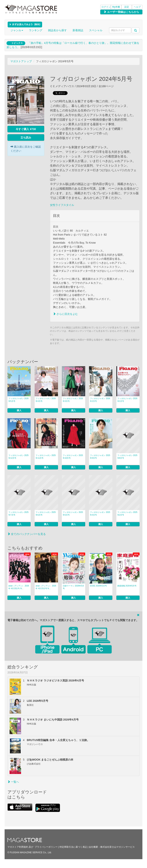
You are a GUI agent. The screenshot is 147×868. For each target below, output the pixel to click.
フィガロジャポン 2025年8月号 (127, 457)
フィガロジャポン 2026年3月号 (73, 400)
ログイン (106, 7)
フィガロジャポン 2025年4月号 (100, 514)
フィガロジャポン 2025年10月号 (73, 457)
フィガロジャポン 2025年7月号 (18, 514)
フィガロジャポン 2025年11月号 (46, 457)
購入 (19, 410)
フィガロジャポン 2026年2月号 (100, 400)
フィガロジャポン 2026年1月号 (127, 400)
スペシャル (96, 30)
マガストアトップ (21, 61)
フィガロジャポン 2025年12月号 (18, 457)
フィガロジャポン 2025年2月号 (127, 514)
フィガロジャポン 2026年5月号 (18, 400)
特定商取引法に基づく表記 (73, 847)
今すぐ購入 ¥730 (26, 129)
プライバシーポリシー (46, 847)
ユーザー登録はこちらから (121, 12)
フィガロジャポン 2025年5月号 (73, 514)
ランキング (36, 30)
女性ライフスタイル (62, 205)
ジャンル (17, 30)
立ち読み (26, 138)
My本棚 (116, 7)
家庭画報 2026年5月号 (127, 586)
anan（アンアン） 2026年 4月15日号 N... (19, 587)
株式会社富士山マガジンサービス (118, 847)
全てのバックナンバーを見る (27, 534)
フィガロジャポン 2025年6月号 (46, 514)
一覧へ (13, 782)
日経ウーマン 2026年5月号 (73, 587)
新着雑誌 (78, 30)
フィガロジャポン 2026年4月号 (46, 400)
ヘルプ (137, 7)
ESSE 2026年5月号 (98, 586)
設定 (127, 7)
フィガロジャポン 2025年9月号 (100, 457)
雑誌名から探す (57, 30)
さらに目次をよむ (65, 314)
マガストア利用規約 (18, 847)
